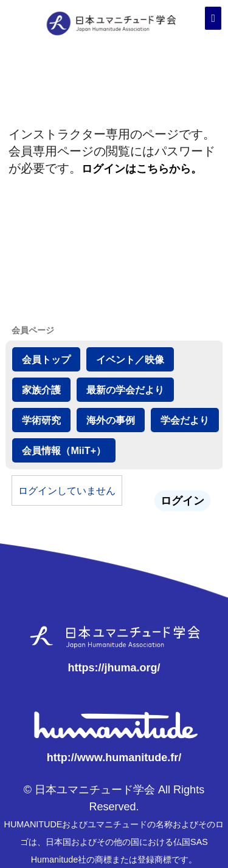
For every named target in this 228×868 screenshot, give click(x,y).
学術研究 (41, 420)
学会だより (185, 420)
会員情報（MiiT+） (64, 450)
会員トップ (46, 359)
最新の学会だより (125, 390)
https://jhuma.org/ (114, 668)
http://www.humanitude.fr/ (114, 758)
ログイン (182, 501)
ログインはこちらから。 (142, 169)
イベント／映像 (130, 359)
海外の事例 (111, 420)
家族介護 (41, 390)
